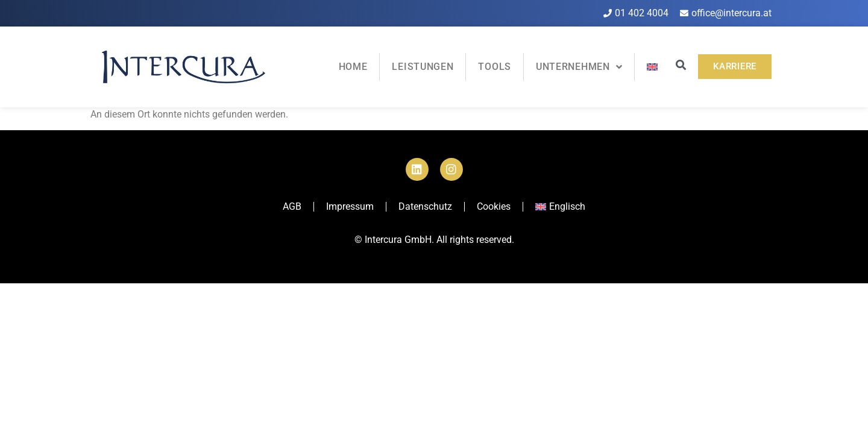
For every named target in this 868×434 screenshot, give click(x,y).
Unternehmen (579, 67)
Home (353, 67)
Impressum (350, 206)
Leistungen (423, 67)
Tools (495, 67)
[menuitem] (652, 67)
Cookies (494, 206)
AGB (292, 206)
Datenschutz (425, 206)
